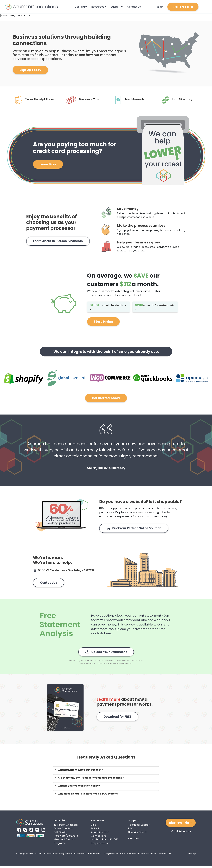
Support (117, 7)
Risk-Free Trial (183, 7)
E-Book (95, 828)
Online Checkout (64, 828)
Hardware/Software (66, 836)
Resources (99, 7)
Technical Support (139, 825)
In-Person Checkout (66, 825)
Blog (94, 825)
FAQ (131, 828)
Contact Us (134, 7)
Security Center (138, 832)
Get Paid (81, 7)
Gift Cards (60, 832)
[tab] (106, 770)
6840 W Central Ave (66, 570)
